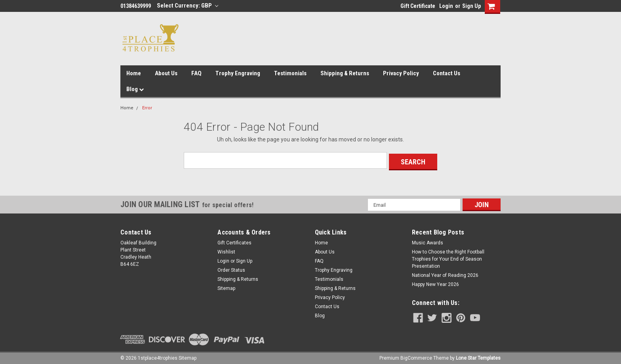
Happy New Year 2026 (435, 283)
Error (147, 108)
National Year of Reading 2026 (445, 274)
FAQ (196, 73)
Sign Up (471, 6)
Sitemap (226, 287)
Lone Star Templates (478, 356)
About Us (166, 73)
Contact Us (447, 73)
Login (446, 6)
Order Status (231, 269)
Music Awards (428, 241)
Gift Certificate (418, 6)
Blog (135, 89)
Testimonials (290, 73)
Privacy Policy (401, 73)
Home (134, 73)
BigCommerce (416, 356)
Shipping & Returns (345, 73)
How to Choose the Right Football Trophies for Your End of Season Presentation (448, 257)
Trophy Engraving (238, 73)
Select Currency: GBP (188, 6)
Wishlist (226, 250)
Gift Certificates (234, 241)
